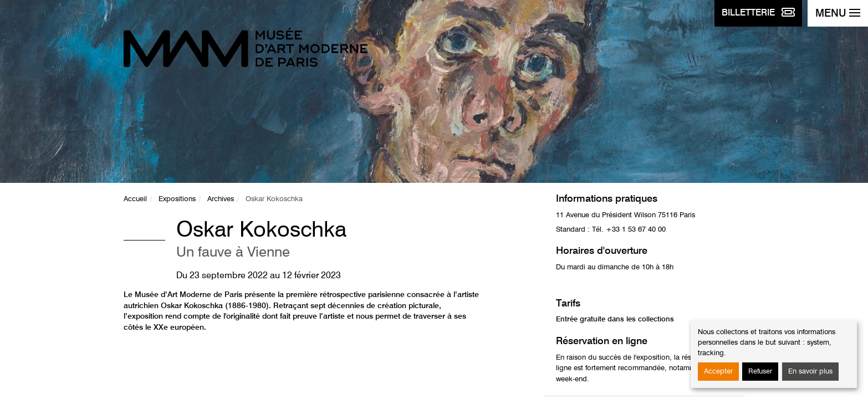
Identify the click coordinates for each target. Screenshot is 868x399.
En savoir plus (810, 372)
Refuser (760, 372)
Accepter (718, 372)
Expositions (177, 199)
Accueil (135, 199)
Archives (221, 199)
